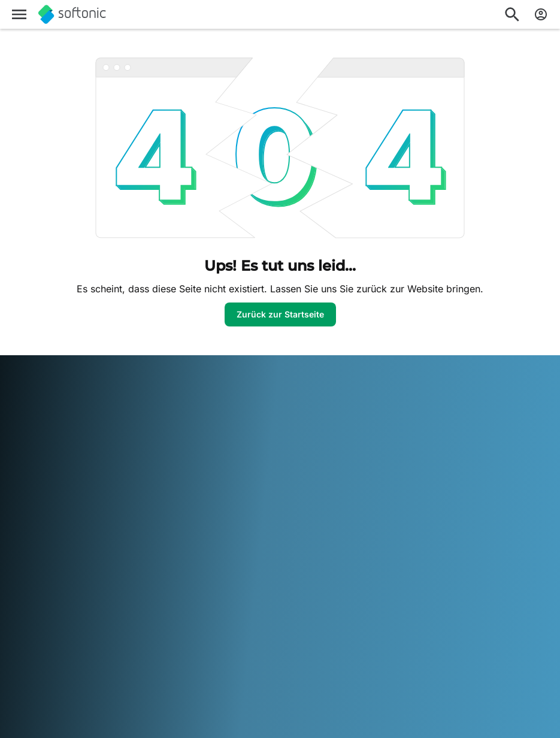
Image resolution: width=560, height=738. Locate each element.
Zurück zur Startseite (280, 314)
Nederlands (32, 663)
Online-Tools (34, 538)
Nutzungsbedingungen (422, 448)
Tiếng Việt (301, 663)
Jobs (19, 477)
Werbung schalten (228, 488)
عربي (19, 647)
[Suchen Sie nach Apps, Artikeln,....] (512, 14)
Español (120, 647)
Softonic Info (34, 415)
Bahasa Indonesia (212, 647)
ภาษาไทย (227, 663)
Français (157, 647)
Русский (149, 663)
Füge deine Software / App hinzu (63, 515)
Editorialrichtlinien (44, 493)
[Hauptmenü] (19, 14)
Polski (71, 663)
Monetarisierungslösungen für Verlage (244, 421)
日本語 (297, 647)
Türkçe (263, 663)
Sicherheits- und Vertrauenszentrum (47, 438)
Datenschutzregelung (419, 465)
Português (108, 663)
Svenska (188, 663)
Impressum (398, 432)
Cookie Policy (403, 481)
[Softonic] (72, 14)
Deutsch (51, 647)
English (86, 647)
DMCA (390, 415)
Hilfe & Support (39, 460)
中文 (334, 663)
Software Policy (223, 472)
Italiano (266, 647)
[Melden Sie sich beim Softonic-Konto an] (541, 14)
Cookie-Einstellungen (418, 497)
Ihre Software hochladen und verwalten (249, 449)
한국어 (327, 647)
